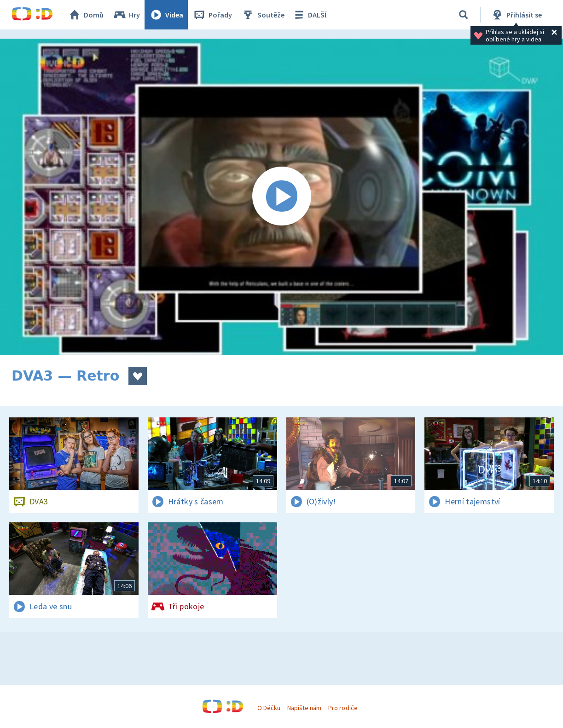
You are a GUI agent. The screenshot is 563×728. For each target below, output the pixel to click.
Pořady (212, 15)
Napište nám (304, 708)
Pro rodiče (343, 708)
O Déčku (269, 708)
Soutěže (263, 15)
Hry (126, 15)
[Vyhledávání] (464, 15)
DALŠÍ (309, 15)
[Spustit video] (281, 197)
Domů (86, 15)
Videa (166, 15)
